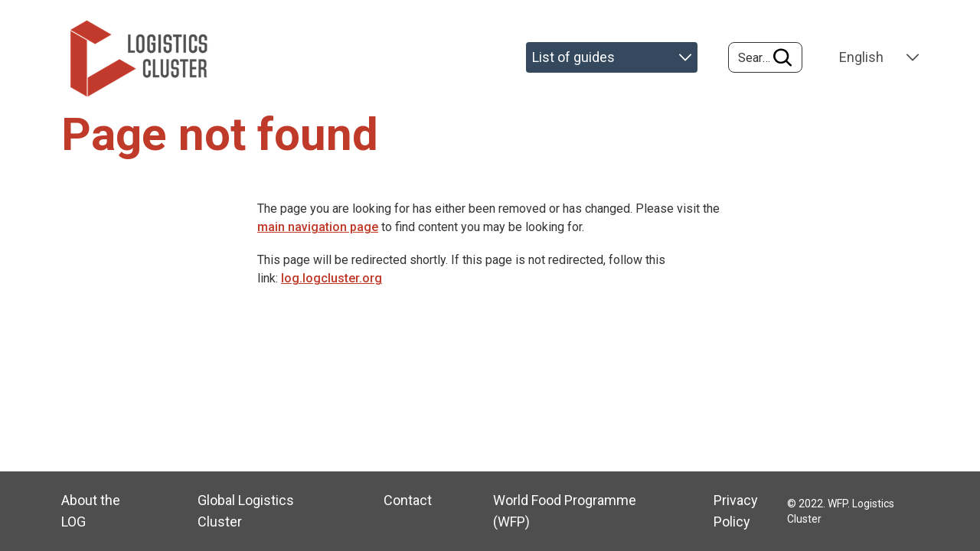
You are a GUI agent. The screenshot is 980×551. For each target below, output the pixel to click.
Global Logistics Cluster (246, 511)
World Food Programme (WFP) (565, 511)
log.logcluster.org (332, 278)
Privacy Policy (736, 511)
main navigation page (318, 227)
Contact (408, 500)
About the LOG (91, 511)
